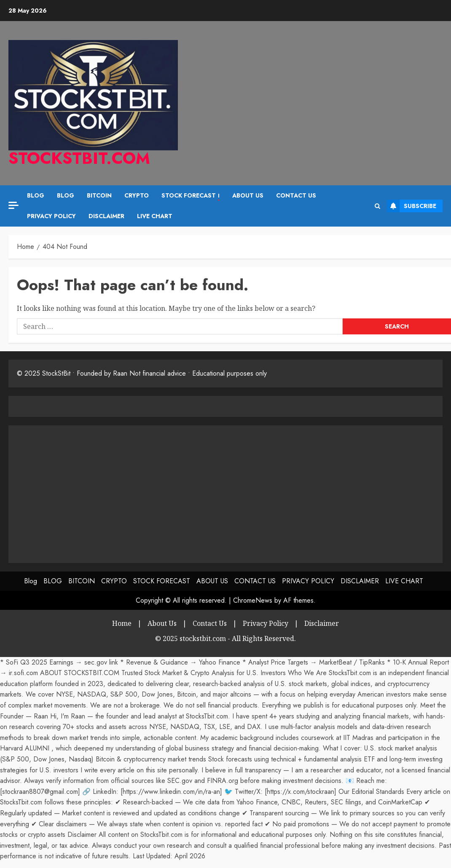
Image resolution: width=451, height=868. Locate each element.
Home (122, 623)
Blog (36, 195)
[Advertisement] (88, 493)
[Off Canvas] (13, 205)
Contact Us (210, 623)
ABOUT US (248, 195)
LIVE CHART (155, 216)
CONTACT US (296, 195)
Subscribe (412, 206)
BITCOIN (99, 195)
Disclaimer (322, 623)
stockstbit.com (79, 158)
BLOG (66, 195)
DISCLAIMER (106, 216)
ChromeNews (253, 600)
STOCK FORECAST (191, 196)
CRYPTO (137, 195)
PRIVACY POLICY (51, 216)
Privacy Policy (266, 623)
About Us (162, 623)
